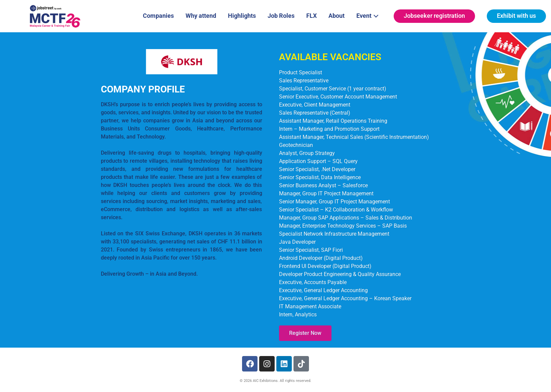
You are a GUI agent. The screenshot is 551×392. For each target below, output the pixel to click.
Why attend (201, 16)
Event (369, 15)
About (337, 16)
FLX (311, 16)
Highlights (242, 16)
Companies (158, 16)
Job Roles (281, 16)
